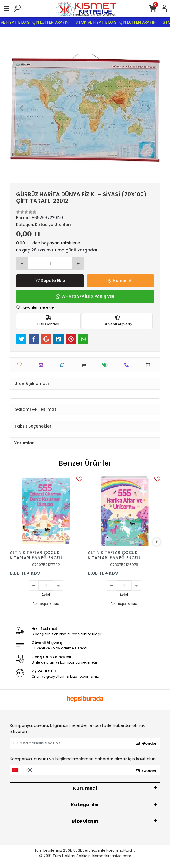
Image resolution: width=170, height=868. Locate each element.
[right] (157, 542)
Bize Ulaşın (85, 821)
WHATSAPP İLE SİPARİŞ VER (85, 296)
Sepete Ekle (50, 281)
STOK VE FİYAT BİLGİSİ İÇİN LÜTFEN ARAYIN (119, 22)
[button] (21, 108)
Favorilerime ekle (35, 307)
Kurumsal (85, 788)
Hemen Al (120, 281)
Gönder (146, 743)
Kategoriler (85, 805)
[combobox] (17, 770)
